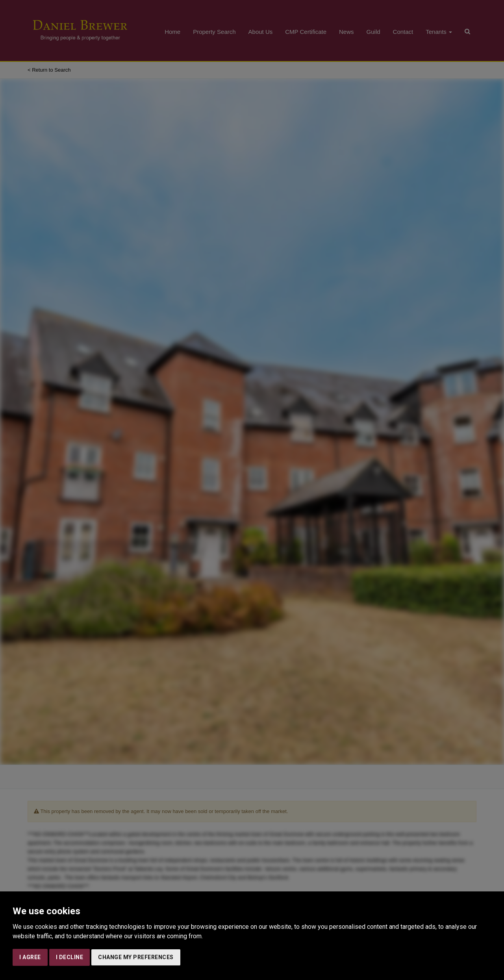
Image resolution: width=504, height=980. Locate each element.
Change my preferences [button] (136, 957)
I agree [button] (30, 957)
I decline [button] (70, 957)
